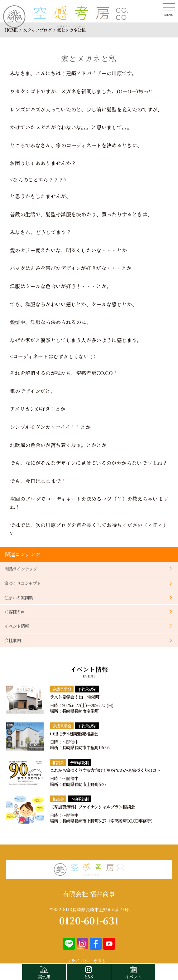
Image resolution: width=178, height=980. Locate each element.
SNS (89, 972)
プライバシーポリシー (89, 961)
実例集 (44, 972)
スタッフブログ (37, 30)
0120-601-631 (89, 920)
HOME (11, 30)
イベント (133, 972)
